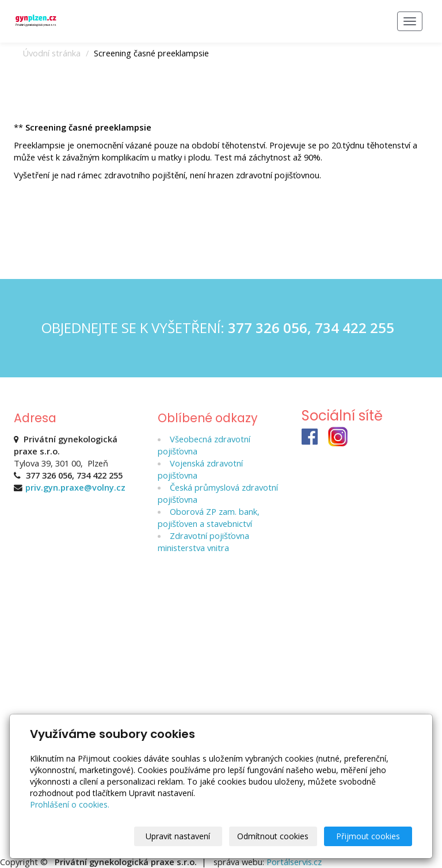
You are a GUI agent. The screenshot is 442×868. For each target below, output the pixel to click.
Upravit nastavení (178, 836)
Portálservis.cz (294, 862)
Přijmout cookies (368, 836)
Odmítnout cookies (273, 836)
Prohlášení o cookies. (70, 804)
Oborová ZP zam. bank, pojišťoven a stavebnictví (209, 517)
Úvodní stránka (52, 53)
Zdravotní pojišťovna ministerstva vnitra (203, 542)
